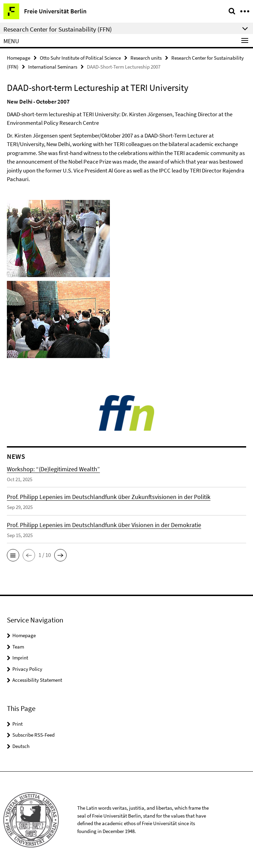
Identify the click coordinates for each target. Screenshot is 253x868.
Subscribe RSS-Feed (33, 735)
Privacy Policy (27, 669)
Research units (146, 58)
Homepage (19, 58)
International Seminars (53, 67)
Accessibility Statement (37, 680)
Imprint (20, 658)
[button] (13, 555)
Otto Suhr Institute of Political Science (80, 58)
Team (18, 647)
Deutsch (21, 746)
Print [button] (18, 724)
